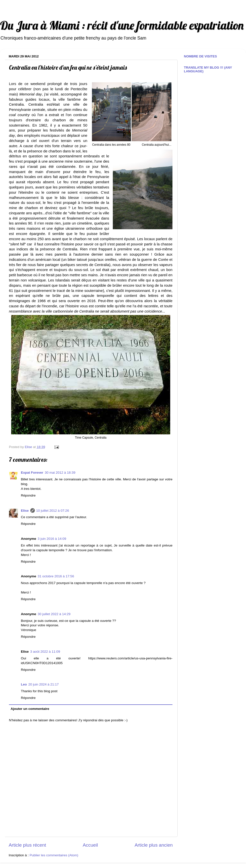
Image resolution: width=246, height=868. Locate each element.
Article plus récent (27, 845)
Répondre (28, 495)
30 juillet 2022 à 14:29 (54, 614)
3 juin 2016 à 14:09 (52, 539)
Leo (24, 684)
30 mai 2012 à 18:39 (60, 473)
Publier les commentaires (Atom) (54, 855)
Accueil (90, 845)
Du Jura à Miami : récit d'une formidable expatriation (122, 25)
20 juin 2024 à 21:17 (43, 684)
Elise (25, 511)
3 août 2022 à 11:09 (45, 652)
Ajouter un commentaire (30, 709)
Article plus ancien (154, 845)
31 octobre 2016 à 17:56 (56, 576)
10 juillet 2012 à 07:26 (53, 511)
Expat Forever (32, 473)
